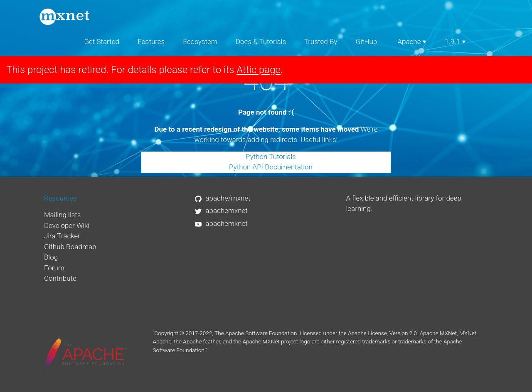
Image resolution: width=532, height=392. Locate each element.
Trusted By (321, 42)
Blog (51, 257)
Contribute (60, 278)
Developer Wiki (67, 225)
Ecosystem (200, 42)
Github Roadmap (70, 247)
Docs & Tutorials (261, 42)
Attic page (259, 70)
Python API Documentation (271, 167)
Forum (54, 268)
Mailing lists (63, 215)
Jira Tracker (62, 236)
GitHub (367, 42)
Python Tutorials (271, 157)
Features (151, 42)
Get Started (102, 42)
